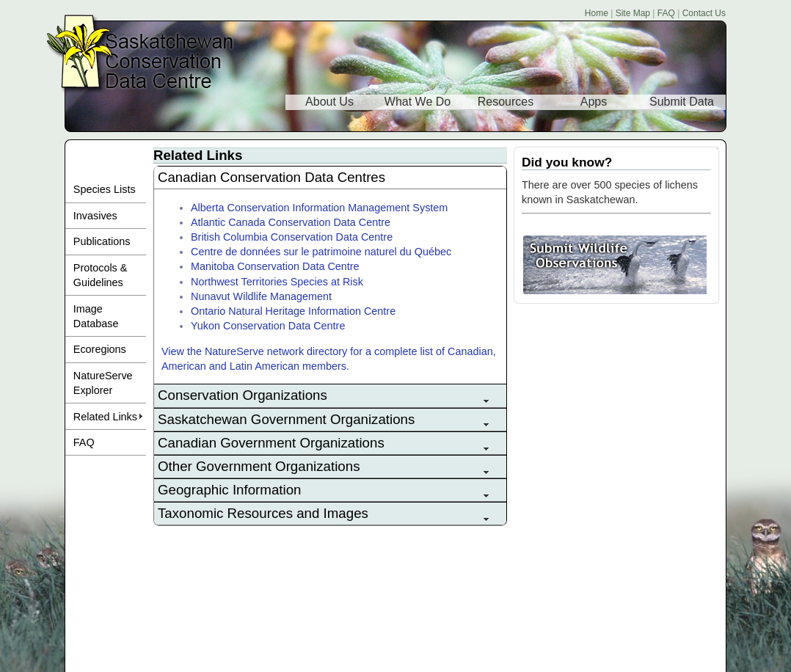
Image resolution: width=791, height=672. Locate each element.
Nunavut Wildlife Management (261, 296)
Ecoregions (100, 349)
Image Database (96, 316)
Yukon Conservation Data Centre (268, 326)
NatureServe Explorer (103, 383)
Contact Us (704, 13)
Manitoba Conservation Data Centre (275, 266)
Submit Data (682, 102)
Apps (594, 102)
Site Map (633, 13)
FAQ (666, 13)
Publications (102, 241)
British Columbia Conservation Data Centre (292, 237)
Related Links (105, 417)
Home (597, 13)
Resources (506, 102)
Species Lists (105, 189)
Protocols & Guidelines (101, 275)
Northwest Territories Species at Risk (277, 282)
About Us (329, 102)
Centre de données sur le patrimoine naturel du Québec (321, 252)
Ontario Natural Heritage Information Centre (293, 311)
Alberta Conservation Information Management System (319, 208)
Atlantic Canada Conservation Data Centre (291, 222)
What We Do (418, 102)
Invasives (95, 216)
